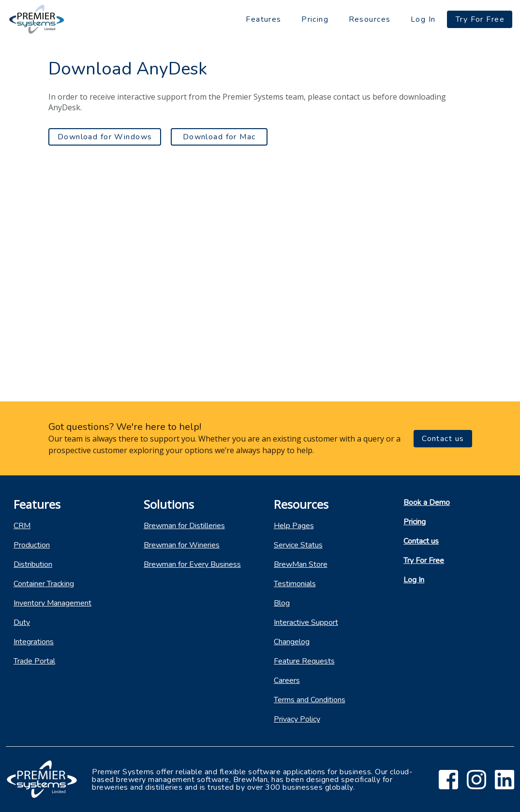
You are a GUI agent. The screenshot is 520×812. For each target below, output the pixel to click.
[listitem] (65, 526)
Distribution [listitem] (33, 564)
